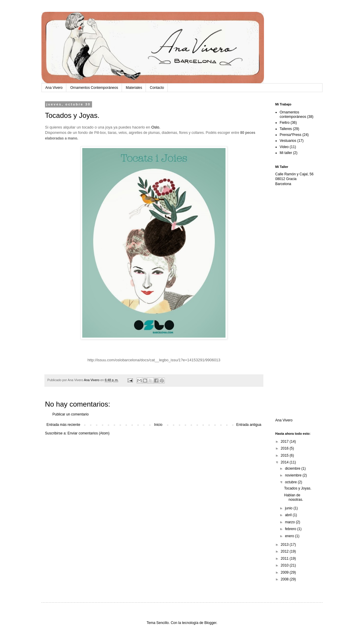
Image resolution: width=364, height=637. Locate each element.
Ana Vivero (54, 88)
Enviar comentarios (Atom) (88, 433)
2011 (285, 559)
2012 (285, 551)
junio (289, 508)
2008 (285, 579)
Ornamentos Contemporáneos (94, 88)
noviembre (294, 475)
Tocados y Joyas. (298, 488)
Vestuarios (288, 141)
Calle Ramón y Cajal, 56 (294, 174)
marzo (290, 522)
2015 (285, 455)
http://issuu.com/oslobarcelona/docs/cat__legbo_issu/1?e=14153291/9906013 (154, 360)
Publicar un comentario (71, 414)
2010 (285, 565)
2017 (285, 442)
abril (289, 515)
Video (284, 147)
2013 (285, 545)
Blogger (210, 623)
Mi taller (286, 153)
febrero (291, 529)
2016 (285, 448)
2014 (285, 462)
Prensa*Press (290, 135)
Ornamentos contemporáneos (293, 114)
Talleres (286, 129)
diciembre (293, 468)
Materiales (134, 88)
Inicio (158, 425)
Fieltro (285, 123)
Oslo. (156, 127)
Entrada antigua (249, 425)
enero (290, 536)
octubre (291, 482)
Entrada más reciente (63, 425)
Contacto (157, 88)
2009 (285, 572)
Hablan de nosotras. (294, 497)
